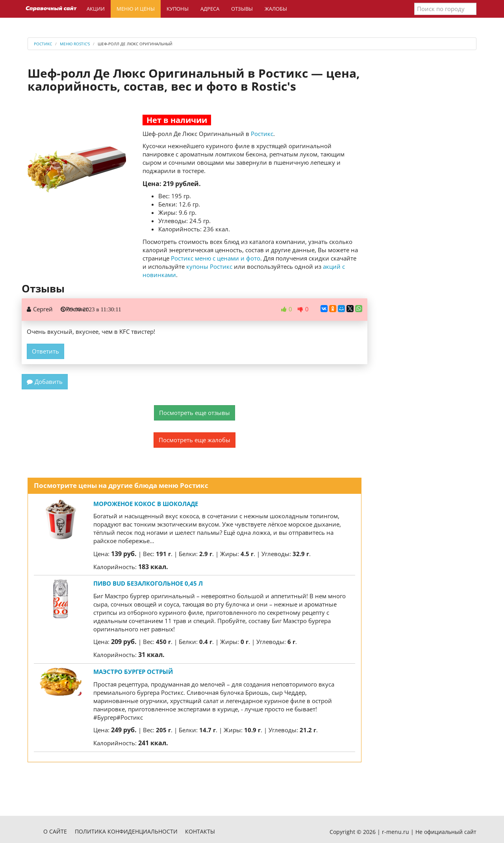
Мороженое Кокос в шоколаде (146, 504)
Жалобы (276, 9)
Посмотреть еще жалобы (195, 440)
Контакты (200, 831)
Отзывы (242, 9)
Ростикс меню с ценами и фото (216, 258)
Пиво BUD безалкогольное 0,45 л (148, 583)
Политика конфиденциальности (126, 831)
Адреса (210, 9)
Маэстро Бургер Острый (133, 672)
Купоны (178, 9)
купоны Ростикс (209, 266)
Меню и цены (136, 9)
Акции (96, 9)
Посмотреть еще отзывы (195, 413)
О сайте (55, 831)
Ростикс (262, 134)
